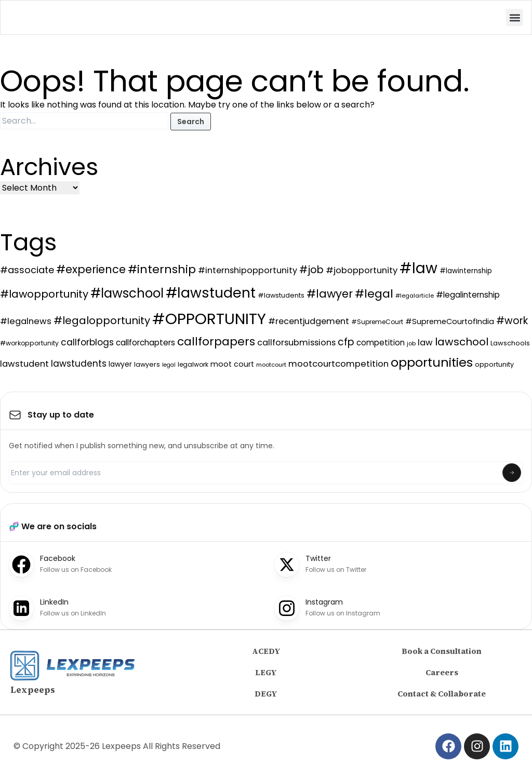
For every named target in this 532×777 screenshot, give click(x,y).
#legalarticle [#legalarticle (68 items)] (415, 296)
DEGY (266, 694)
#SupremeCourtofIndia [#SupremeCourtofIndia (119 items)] (450, 321)
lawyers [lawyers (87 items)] (147, 364)
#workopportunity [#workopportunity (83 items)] (29, 343)
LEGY (266, 672)
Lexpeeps (33, 690)
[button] (515, 17)
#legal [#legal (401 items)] (374, 294)
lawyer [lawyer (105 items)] (120, 364)
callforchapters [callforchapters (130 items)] (145, 343)
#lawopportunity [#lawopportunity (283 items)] (44, 294)
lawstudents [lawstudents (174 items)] (79, 364)
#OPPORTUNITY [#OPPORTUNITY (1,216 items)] (209, 319)
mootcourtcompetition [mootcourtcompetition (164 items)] (338, 364)
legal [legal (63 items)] (169, 365)
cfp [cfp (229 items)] (346, 342)
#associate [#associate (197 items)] (27, 270)
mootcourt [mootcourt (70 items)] (271, 365)
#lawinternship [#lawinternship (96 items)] (466, 271)
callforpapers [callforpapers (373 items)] (216, 341)
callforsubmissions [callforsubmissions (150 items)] (296, 343)
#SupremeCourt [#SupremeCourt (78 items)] (377, 322)
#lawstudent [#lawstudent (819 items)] (211, 293)
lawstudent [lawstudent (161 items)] (24, 364)
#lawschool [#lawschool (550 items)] (127, 293)
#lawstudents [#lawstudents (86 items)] (281, 295)
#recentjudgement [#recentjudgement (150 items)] (309, 321)
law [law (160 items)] (425, 343)
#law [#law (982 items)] (418, 268)
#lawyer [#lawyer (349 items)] (330, 294)
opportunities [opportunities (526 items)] (432, 362)
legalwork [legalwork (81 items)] (193, 364)
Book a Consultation (442, 651)
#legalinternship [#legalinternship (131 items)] (468, 295)
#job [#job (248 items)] (311, 270)
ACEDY (266, 651)
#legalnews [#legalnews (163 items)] (26, 321)
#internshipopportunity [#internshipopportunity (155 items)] (248, 270)
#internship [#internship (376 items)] (162, 269)
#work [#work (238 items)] (512, 321)
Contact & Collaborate (442, 694)
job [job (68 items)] (411, 343)
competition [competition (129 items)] (381, 343)
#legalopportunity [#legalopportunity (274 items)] (102, 320)
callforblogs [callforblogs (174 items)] (87, 342)
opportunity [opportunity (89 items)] (494, 364)
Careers (442, 672)
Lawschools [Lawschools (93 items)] (510, 343)
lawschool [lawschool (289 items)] (462, 342)
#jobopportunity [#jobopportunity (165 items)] (362, 270)
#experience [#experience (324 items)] (91, 269)
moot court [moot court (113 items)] (232, 364)
